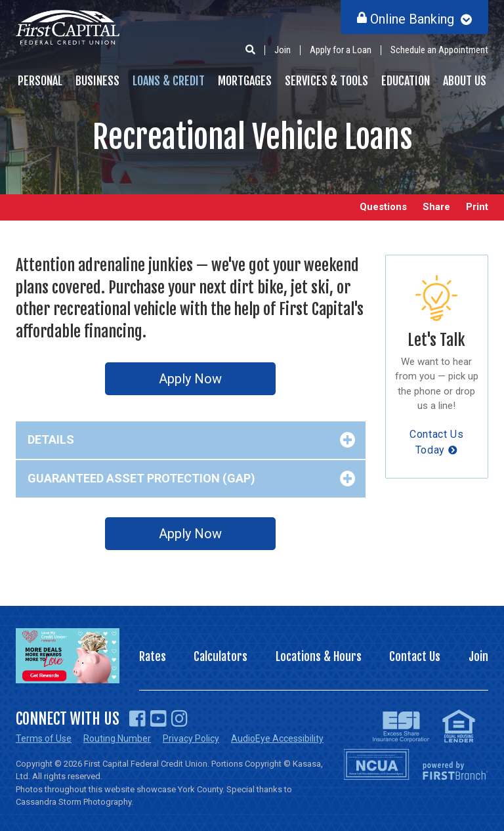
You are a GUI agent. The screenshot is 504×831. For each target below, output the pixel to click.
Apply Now (190, 379)
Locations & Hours (319, 656)
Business (97, 81)
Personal (40, 81)
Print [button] (477, 207)
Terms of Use (44, 738)
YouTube (158, 719)
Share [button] (436, 207)
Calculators (220, 656)
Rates (153, 656)
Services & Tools (326, 81)
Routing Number (117, 738)
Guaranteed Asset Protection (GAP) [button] (141, 478)
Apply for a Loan (341, 50)
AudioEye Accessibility (277, 738)
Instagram (179, 719)
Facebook (137, 719)
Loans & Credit (169, 81)
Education (406, 81)
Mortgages (245, 81)
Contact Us (415, 656)
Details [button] (51, 439)
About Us (465, 81)
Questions (383, 207)
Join (283, 50)
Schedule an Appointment (439, 50)
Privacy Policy (191, 738)
